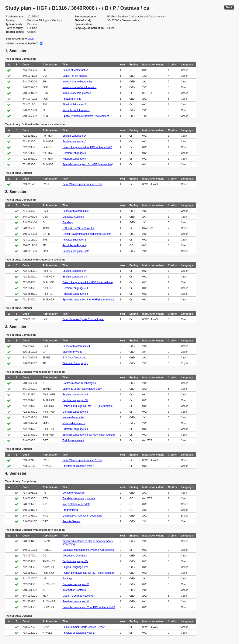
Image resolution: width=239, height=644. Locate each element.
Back (229, 7)
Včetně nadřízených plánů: (22, 44)
